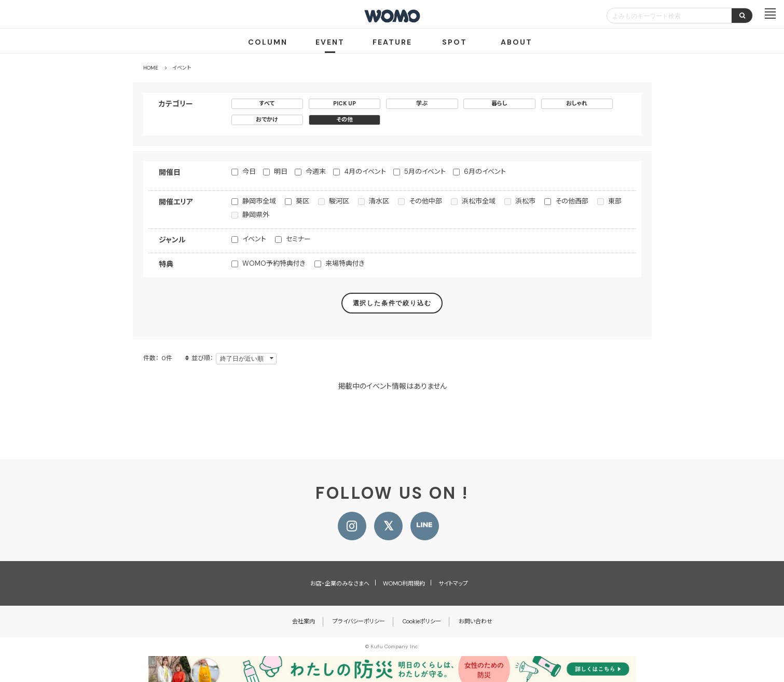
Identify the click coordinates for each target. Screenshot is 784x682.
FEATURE (392, 42)
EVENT (330, 42)
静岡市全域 (259, 201)
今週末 (316, 172)
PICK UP (345, 103)
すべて (267, 103)
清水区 (379, 201)
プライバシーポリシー (359, 621)
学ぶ (422, 103)
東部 (615, 201)
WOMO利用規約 (404, 583)
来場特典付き (345, 263)
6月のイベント (485, 172)
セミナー (298, 239)
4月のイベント (365, 172)
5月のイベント (425, 172)
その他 (345, 119)
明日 (281, 172)
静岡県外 (256, 215)
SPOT (455, 42)
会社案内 (304, 621)
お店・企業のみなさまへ (340, 583)
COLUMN (268, 42)
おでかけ (267, 119)
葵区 (302, 201)
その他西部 (572, 201)
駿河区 (339, 201)
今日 (249, 172)
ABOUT (517, 42)
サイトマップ (453, 583)
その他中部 (425, 201)
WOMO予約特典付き (274, 263)
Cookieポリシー (422, 621)
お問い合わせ (476, 621)
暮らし (499, 103)
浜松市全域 (479, 201)
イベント (254, 239)
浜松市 (525, 201)
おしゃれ (577, 103)
